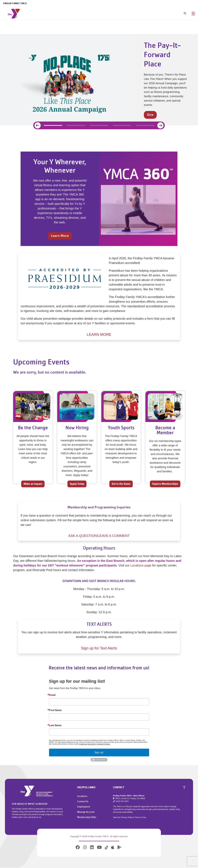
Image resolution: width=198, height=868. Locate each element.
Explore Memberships (165, 484)
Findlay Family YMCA (15, 3)
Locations (82, 796)
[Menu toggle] (193, 13)
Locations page (141, 565)
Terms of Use (140, 817)
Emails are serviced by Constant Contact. (95, 744)
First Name (55, 710)
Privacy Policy (127, 817)
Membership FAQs (87, 817)
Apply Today (77, 484)
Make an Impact (33, 484)
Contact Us (83, 801)
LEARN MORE (99, 334)
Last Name (55, 725)
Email (52, 695)
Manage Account (86, 812)
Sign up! (99, 752)
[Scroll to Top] (184, 788)
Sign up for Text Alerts (99, 648)
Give (150, 115)
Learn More (60, 236)
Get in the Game (121, 484)
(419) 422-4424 (121, 801)
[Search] (182, 14)
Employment (84, 807)
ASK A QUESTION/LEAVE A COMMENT (99, 536)
